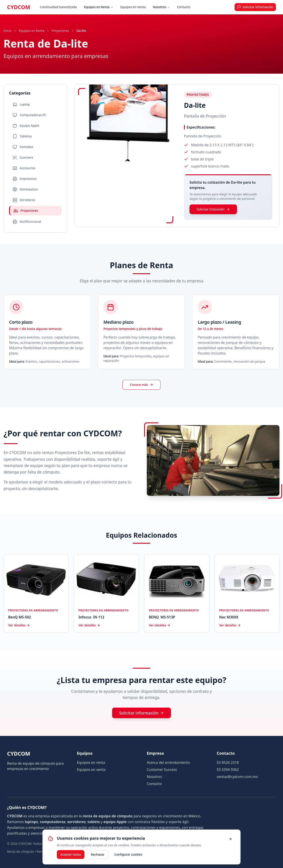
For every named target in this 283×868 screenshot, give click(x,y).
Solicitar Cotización (213, 209)
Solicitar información (141, 713)
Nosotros (161, 7)
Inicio (8, 31)
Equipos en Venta (133, 7)
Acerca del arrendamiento (168, 762)
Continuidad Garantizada (58, 7)
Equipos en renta (91, 762)
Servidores (24, 200)
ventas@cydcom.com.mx (237, 777)
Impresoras (25, 179)
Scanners (23, 158)
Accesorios (24, 168)
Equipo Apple (26, 126)
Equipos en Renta (98, 7)
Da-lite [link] (81, 31)
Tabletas (22, 136)
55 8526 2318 (228, 762)
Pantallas (23, 147)
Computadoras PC (29, 115)
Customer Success (162, 770)
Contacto (184, 7)
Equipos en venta (91, 770)
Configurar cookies (128, 854)
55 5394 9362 (228, 770)
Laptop (21, 104)
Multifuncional (27, 222)
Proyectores (60, 31)
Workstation (25, 189)
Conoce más (141, 385)
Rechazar (98, 854)
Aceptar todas (71, 854)
